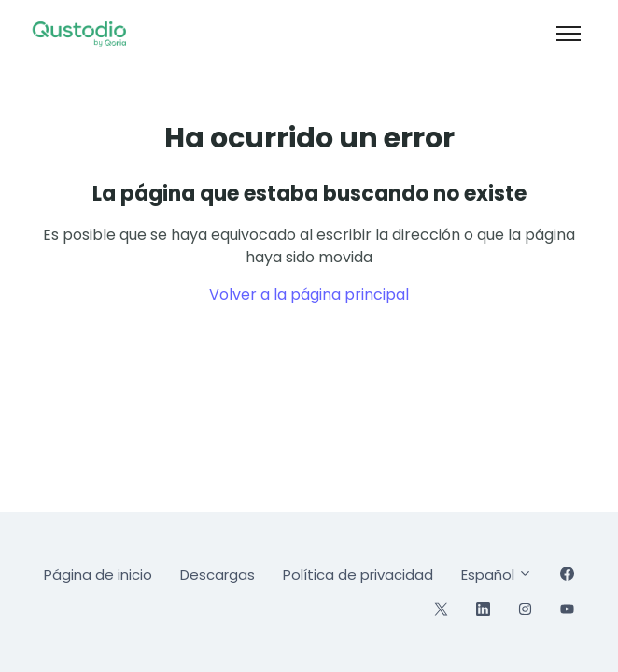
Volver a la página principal (309, 294)
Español (497, 574)
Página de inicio (98, 574)
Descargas (218, 574)
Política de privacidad (358, 574)
